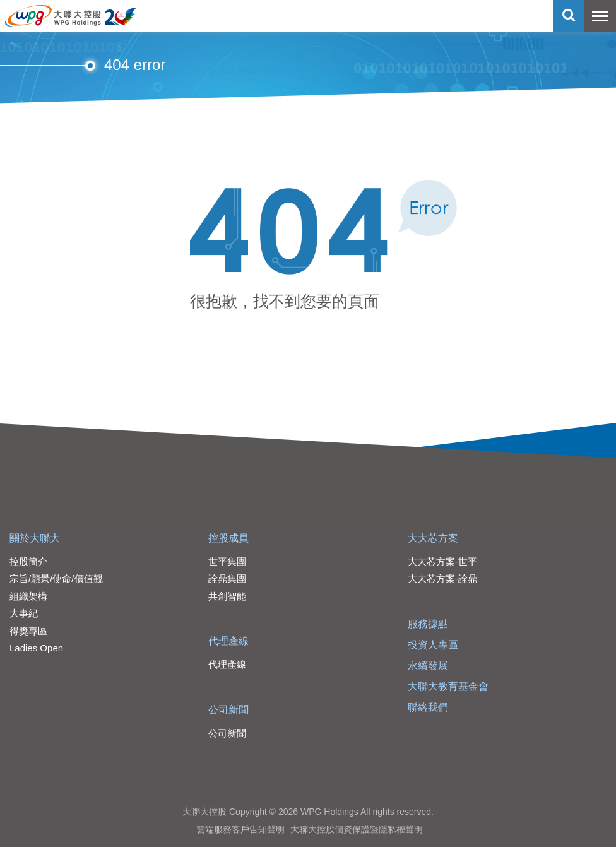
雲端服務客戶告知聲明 (240, 829)
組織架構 (28, 596)
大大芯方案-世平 (442, 561)
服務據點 (428, 624)
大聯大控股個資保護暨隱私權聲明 (357, 829)
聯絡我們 (428, 707)
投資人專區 (433, 645)
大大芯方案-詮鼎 (442, 578)
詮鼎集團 (227, 578)
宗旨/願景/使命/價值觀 (56, 578)
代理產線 (228, 641)
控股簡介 (28, 561)
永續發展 (428, 666)
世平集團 (227, 561)
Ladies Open (36, 648)
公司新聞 (228, 710)
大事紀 (24, 613)
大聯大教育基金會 (448, 686)
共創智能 (227, 596)
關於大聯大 (35, 538)
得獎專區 (28, 631)
